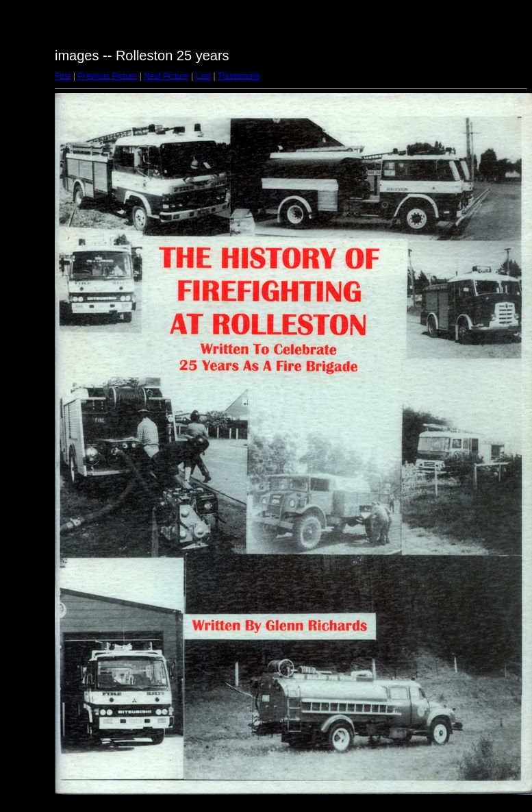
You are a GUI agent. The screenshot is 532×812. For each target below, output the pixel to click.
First (63, 76)
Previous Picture (107, 76)
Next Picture (166, 76)
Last (203, 76)
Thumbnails (239, 76)
